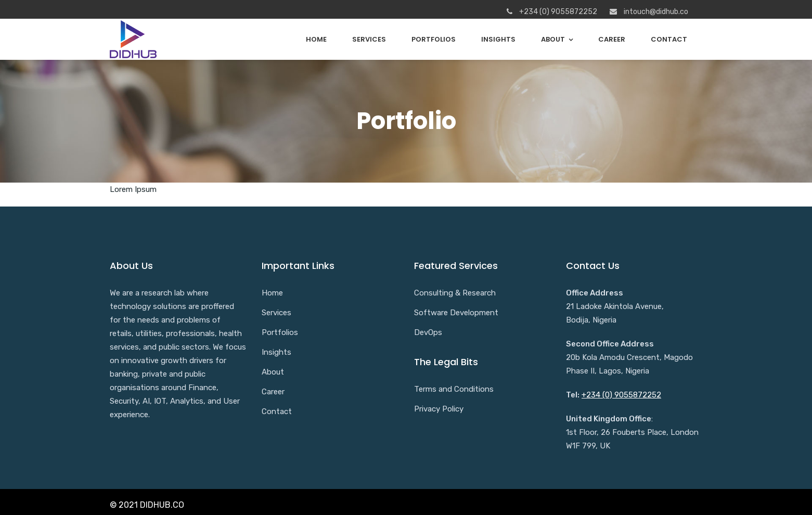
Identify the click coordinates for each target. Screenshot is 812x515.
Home (316, 39)
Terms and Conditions (454, 389)
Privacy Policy (439, 409)
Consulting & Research (455, 293)
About (553, 39)
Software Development (456, 313)
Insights (498, 39)
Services (369, 39)
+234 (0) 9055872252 (621, 395)
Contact (669, 39)
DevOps (428, 332)
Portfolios (434, 39)
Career (612, 39)
